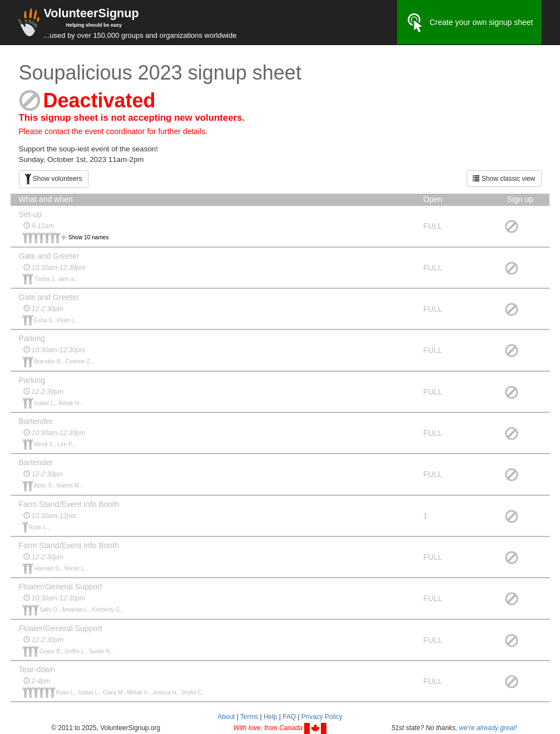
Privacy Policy (322, 717)
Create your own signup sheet (469, 23)
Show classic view (504, 179)
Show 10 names (89, 237)
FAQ (289, 717)
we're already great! (488, 728)
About (226, 717)
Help (270, 717)
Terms (249, 717)
